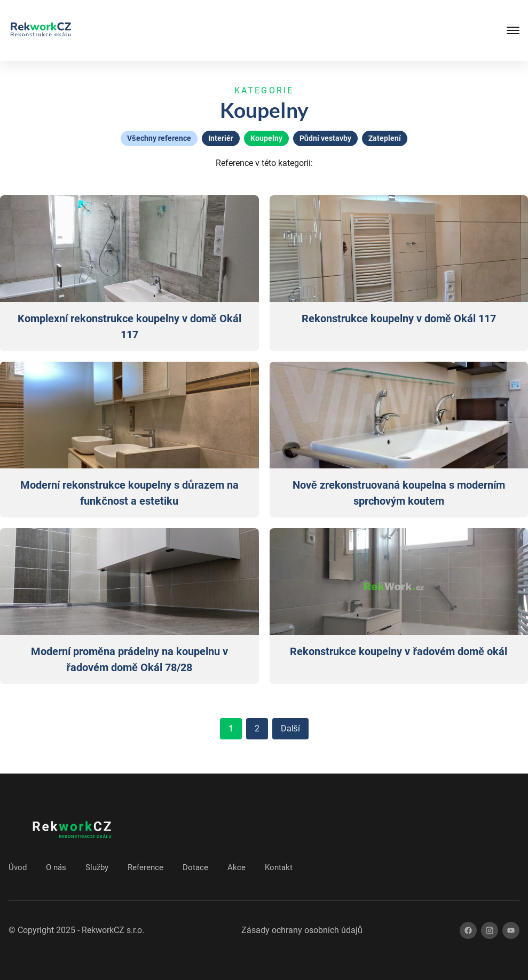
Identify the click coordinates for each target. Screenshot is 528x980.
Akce (237, 867)
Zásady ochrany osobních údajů (302, 930)
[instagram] (490, 930)
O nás (56, 867)
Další (290, 728)
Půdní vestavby (326, 138)
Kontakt (279, 867)
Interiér (221, 138)
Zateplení (385, 138)
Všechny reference (159, 138)
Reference (145, 867)
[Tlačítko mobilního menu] (477, 30)
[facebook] (468, 930)
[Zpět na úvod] (41, 30)
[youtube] (511, 930)
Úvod (18, 867)
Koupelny (266, 138)
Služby (97, 867)
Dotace (195, 867)
